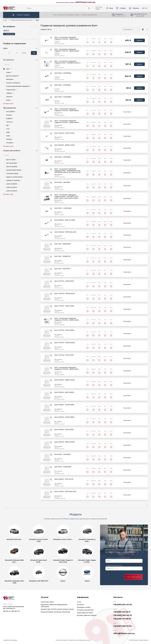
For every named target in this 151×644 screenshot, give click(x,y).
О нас (55, 15)
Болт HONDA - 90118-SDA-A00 (65, 232)
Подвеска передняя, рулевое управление (21, 20)
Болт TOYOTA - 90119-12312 (64, 281)
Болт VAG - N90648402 (63, 244)
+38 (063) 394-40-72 (123, 615)
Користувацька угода (85, 613)
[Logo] (9, 8)
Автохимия (87, 640)
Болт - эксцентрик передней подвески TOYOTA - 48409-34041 (67, 38)
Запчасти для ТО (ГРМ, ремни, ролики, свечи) (57, 609)
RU (146, 8)
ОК (34, 53)
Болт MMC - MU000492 (63, 467)
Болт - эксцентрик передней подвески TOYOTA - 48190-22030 (67, 319)
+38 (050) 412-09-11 (121, 16)
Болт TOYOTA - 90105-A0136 (65, 294)
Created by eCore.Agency (10, 640)
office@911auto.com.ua (124, 633)
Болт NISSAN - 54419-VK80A (64, 417)
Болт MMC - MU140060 (63, 85)
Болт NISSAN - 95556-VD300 (65, 380)
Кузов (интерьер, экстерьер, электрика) (55, 612)
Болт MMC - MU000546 (63, 73)
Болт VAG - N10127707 (62, 269)
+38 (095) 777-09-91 (122, 619)
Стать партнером (134, 577)
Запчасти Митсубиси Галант (64, 640)
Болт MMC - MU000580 (63, 97)
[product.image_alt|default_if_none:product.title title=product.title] (47, 40)
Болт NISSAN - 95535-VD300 (65, 442)
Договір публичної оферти (87, 615)
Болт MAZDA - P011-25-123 (64, 479)
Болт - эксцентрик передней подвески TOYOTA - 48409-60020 (67, 50)
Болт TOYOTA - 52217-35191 (64, 355)
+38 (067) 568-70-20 (122, 626)
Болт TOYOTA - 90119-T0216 (64, 133)
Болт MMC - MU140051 (62, 454)
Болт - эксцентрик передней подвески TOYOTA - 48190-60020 (67, 110)
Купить (139, 40)
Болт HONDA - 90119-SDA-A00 (65, 492)
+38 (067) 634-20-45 (123, 605)
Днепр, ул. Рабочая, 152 (11, 611)
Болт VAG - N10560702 (62, 256)
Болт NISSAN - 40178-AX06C (64, 405)
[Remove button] (9, 34)
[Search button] (89, 8)
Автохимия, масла (47, 602)
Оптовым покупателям (89, 15)
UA (143, 8)
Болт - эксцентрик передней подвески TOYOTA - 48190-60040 (67, 122)
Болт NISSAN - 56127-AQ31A (64, 392)
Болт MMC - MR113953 (62, 182)
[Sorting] (131, 29)
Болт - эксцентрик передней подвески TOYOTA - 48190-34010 (66, 368)
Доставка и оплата (73, 15)
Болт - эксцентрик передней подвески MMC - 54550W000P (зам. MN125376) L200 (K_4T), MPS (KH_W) (68, 171)
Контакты (61, 15)
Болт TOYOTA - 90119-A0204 (65, 343)
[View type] (143, 29)
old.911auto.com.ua (85, 2)
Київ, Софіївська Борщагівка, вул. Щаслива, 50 (14, 607)
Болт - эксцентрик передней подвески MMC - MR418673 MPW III (68, 62)
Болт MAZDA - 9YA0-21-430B (65, 220)
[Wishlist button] (51, 38)
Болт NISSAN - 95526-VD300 (65, 145)
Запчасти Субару (78, 640)
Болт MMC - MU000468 (63, 208)
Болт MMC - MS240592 (63, 157)
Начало (5, 20)
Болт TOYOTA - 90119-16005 (64, 330)
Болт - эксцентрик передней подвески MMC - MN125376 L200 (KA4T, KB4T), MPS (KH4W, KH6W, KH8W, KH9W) (66, 197)
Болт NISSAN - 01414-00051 (64, 430)
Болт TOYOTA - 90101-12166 (64, 306)
